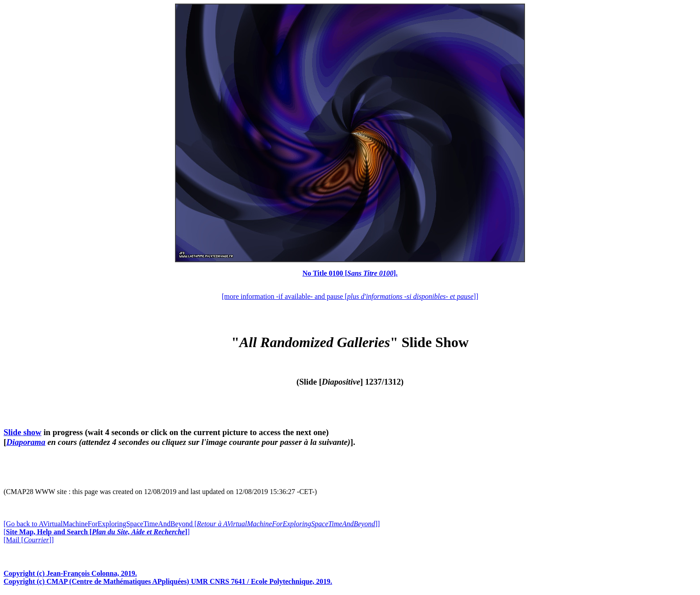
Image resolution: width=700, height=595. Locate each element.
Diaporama (26, 442)
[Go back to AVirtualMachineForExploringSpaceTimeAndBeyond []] (192, 524)
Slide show (23, 432)
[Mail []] (29, 540)
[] (97, 532)
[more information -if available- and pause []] (350, 296)
